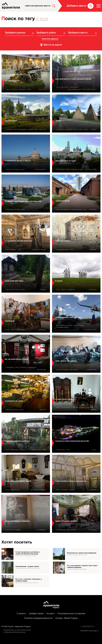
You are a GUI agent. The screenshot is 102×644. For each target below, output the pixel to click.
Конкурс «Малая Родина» (67, 618)
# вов (42, 19)
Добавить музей (36, 614)
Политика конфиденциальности (38, 618)
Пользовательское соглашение (71, 614)
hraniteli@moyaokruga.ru (89, 631)
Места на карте (53, 45)
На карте (50, 614)
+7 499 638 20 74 (87, 627)
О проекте (21, 614)
